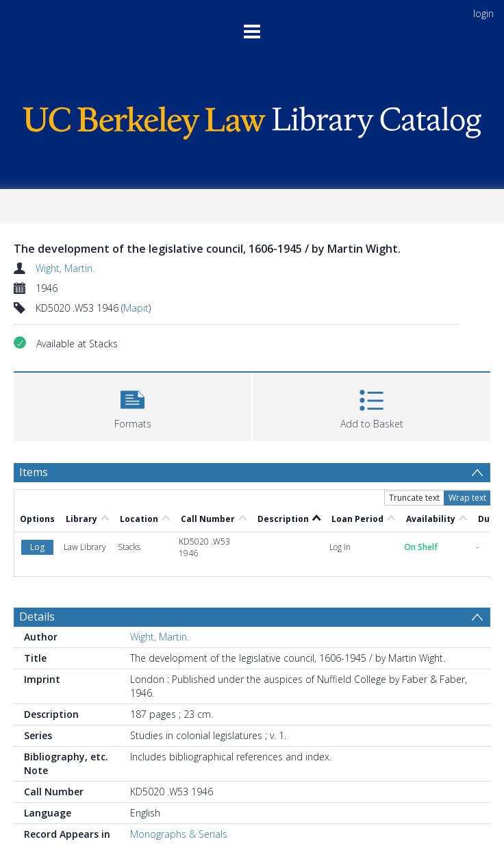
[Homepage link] (252, 120)
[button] (133, 405)
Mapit (136, 308)
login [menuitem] (483, 13)
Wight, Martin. (65, 268)
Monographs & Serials (179, 834)
